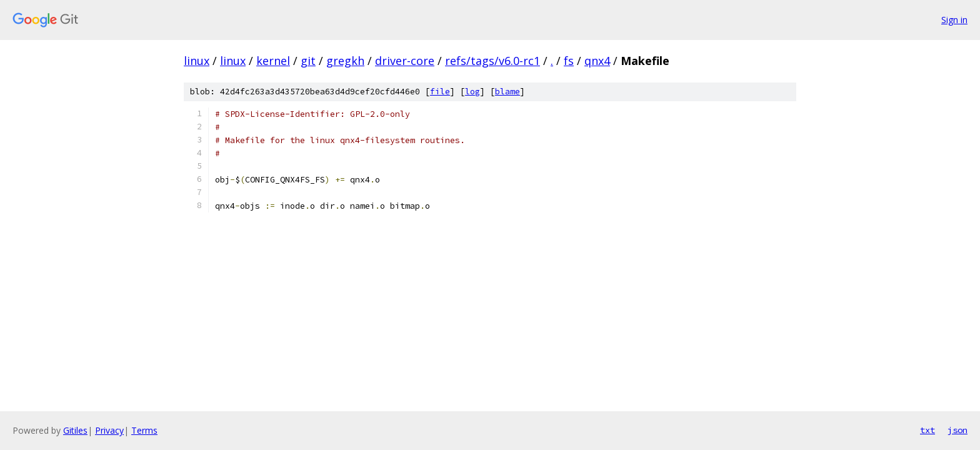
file (440, 92)
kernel (273, 61)
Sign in (954, 20)
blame (507, 92)
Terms (144, 430)
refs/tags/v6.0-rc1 (492, 61)
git (308, 61)
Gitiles (75, 430)
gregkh (345, 61)
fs (569, 61)
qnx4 (597, 61)
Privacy (109, 430)
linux (197, 61)
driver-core (405, 61)
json (957, 430)
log (472, 92)
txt (927, 430)
